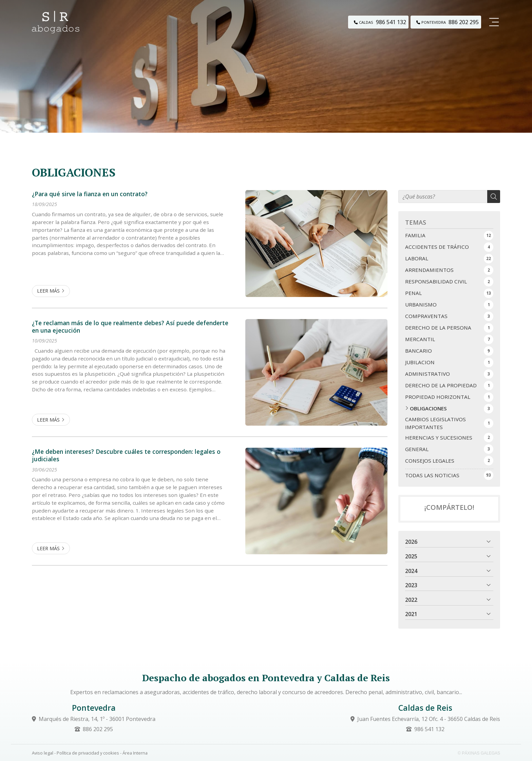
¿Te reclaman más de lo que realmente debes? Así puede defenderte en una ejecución (130, 327)
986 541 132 (429, 729)
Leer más (48, 291)
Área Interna (135, 753)
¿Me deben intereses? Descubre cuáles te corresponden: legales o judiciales (126, 455)
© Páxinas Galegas (479, 753)
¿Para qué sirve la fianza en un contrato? (90, 194)
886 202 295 (98, 729)
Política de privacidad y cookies (88, 753)
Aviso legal (43, 753)
